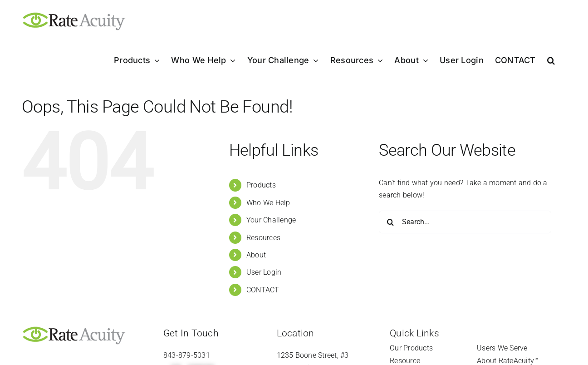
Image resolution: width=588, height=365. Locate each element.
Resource (405, 361)
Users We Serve (502, 348)
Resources (263, 238)
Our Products (411, 348)
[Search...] (465, 222)
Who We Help (268, 203)
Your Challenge (271, 220)
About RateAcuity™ (508, 361)
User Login (264, 272)
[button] (551, 60)
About (256, 255)
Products (261, 185)
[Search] (390, 222)
